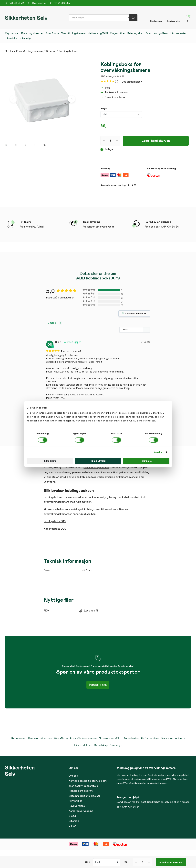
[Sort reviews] (135, 330)
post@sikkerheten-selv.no (157, 802)
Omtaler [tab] (53, 323)
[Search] (133, 18)
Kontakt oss (98, 685)
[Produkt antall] (110, 141)
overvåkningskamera (96, 468)
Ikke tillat (50, 461)
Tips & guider (156, 21)
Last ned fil (91, 611)
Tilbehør (51, 51)
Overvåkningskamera (29, 51)
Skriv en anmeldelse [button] (136, 314)
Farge (104, 109)
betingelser (161, 783)
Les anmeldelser (132, 82)
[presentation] (13, 99)
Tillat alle (146, 461)
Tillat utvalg (98, 461)
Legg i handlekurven (156, 141)
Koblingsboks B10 (55, 522)
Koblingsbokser (68, 51)
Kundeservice (173, 21)
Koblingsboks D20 (55, 529)
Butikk (9, 51)
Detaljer (158, 452)
